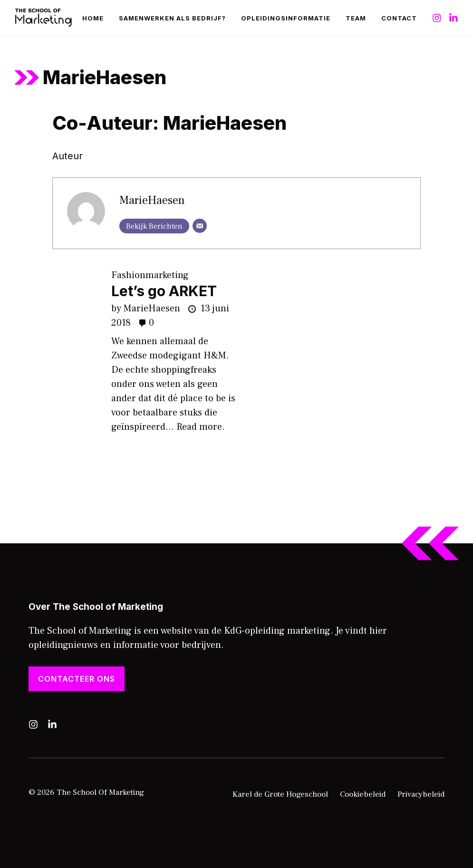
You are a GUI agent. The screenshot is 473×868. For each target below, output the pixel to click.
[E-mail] (200, 226)
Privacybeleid (421, 794)
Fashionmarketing (150, 275)
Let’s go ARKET (164, 291)
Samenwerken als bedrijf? (172, 18)
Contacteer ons (77, 679)
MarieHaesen (152, 200)
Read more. (201, 427)
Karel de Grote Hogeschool (280, 794)
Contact (399, 18)
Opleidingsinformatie (286, 18)
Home (93, 18)
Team (356, 18)
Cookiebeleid (363, 794)
